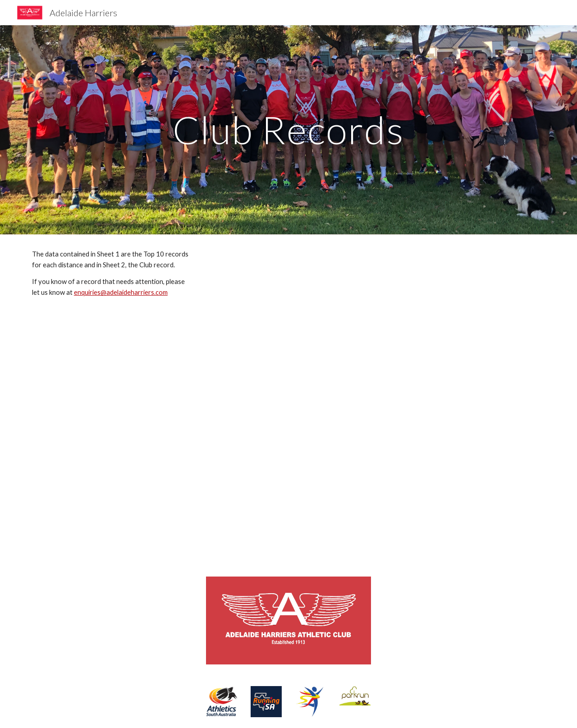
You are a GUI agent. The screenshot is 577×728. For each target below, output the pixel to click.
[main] (288, 130)
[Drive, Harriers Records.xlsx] (377, 400)
